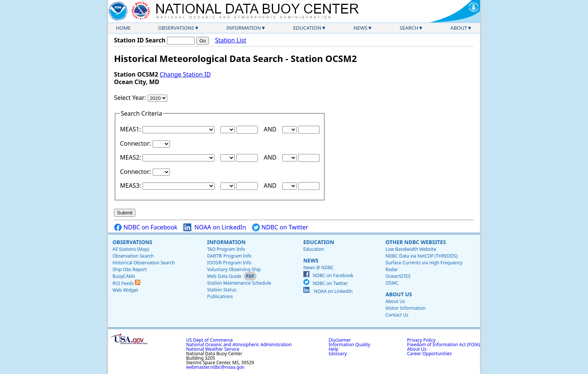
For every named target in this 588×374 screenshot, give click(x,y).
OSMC (392, 283)
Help (333, 349)
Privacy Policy (421, 340)
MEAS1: (131, 129)
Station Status (222, 290)
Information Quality (349, 345)
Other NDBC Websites (416, 242)
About (459, 28)
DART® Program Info (229, 256)
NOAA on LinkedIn (215, 227)
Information (244, 28)
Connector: (136, 143)
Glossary (337, 354)
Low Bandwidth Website (411, 249)
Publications (220, 296)
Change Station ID (185, 74)
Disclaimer (340, 340)
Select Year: (131, 98)
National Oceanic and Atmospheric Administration (239, 345)
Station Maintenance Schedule (239, 283)
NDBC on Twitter (280, 227)
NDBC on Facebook (146, 227)
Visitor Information (406, 308)
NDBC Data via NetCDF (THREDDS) (421, 256)
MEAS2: (131, 157)
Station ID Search (140, 40)
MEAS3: (131, 185)
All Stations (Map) (131, 249)
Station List (230, 40)
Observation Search (133, 256)
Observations (176, 28)
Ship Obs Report (130, 269)
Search (409, 28)
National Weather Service (213, 349)
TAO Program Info (226, 249)
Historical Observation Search (144, 263)
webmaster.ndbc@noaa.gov (215, 367)
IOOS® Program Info (229, 263)
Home (123, 28)
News (361, 28)
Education (307, 28)
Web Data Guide (224, 276)
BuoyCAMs (124, 276)
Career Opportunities (430, 354)
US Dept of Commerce (209, 340)
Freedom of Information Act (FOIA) (444, 345)
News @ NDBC (319, 268)
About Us (399, 294)
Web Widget (125, 290)
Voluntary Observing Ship (234, 269)
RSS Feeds (126, 283)
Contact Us (397, 315)
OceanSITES (398, 276)
